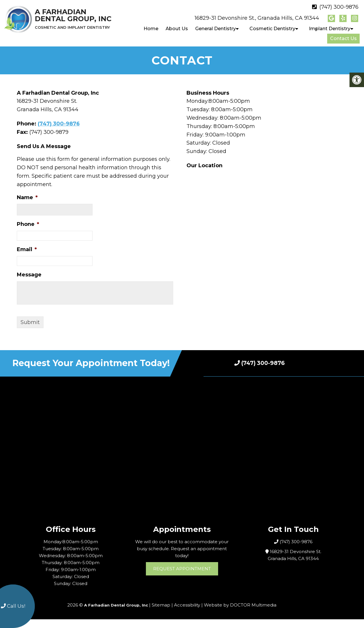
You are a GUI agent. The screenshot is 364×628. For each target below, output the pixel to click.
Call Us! (13, 606)
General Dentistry (215, 29)
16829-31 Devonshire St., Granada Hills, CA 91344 (257, 18)
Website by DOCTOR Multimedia (240, 605)
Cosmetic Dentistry (272, 29)
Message (29, 275)
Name (27, 197)
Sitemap (161, 605)
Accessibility (187, 605)
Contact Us (343, 38)
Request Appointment (182, 569)
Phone (28, 224)
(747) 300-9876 (339, 7)
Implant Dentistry (330, 29)
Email (27, 249)
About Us (177, 29)
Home (151, 29)
